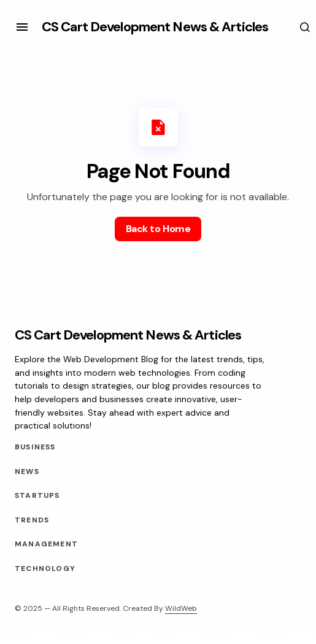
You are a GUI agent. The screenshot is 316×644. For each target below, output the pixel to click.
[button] (22, 27)
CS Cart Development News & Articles (155, 27)
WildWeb (181, 608)
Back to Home (158, 229)
